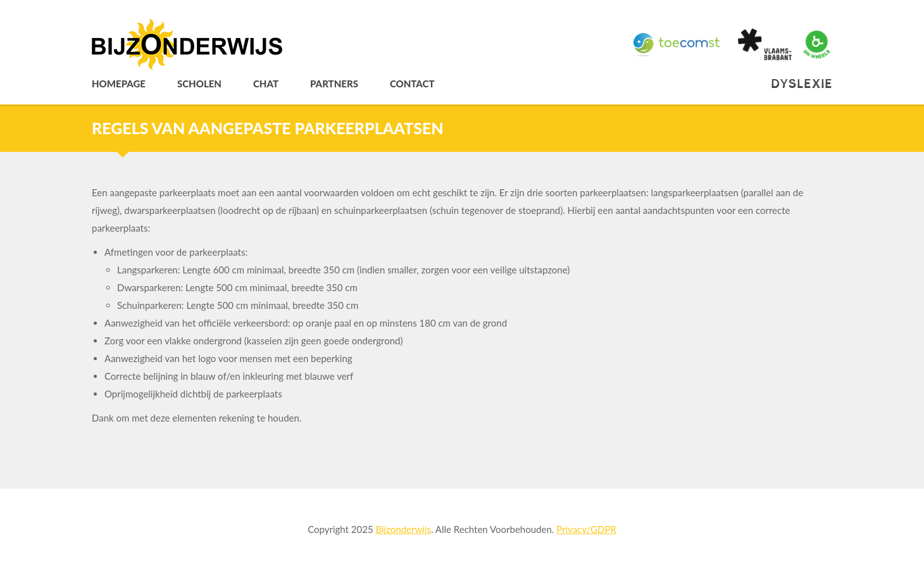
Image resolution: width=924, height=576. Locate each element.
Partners (334, 84)
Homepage (119, 84)
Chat (266, 84)
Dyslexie (802, 84)
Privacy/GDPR (586, 529)
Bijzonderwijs (403, 529)
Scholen (199, 84)
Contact (412, 84)
